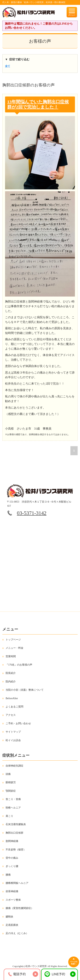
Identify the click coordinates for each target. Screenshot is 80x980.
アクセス (11, 715)
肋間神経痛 (12, 841)
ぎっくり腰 (12, 866)
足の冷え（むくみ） (17, 933)
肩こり (9, 816)
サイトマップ (13, 732)
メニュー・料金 (14, 648)
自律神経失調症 (14, 766)
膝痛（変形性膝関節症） (20, 908)
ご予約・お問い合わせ (18, 723)
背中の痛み (12, 858)
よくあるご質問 (14, 707)
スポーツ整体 (13, 900)
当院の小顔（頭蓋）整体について (25, 690)
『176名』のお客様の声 (19, 665)
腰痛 (8, 875)
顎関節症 (11, 791)
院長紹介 (11, 673)
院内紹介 (11, 682)
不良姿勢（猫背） (16, 850)
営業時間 (11, 656)
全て (8, 66)
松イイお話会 (13, 740)
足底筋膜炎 (12, 925)
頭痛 (8, 774)
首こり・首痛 (13, 799)
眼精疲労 (11, 782)
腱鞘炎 (9, 917)
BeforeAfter (12, 698)
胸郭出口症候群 (14, 833)
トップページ (13, 640)
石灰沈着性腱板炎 (16, 824)
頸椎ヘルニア (13, 808)
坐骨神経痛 (12, 891)
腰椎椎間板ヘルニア (17, 883)
